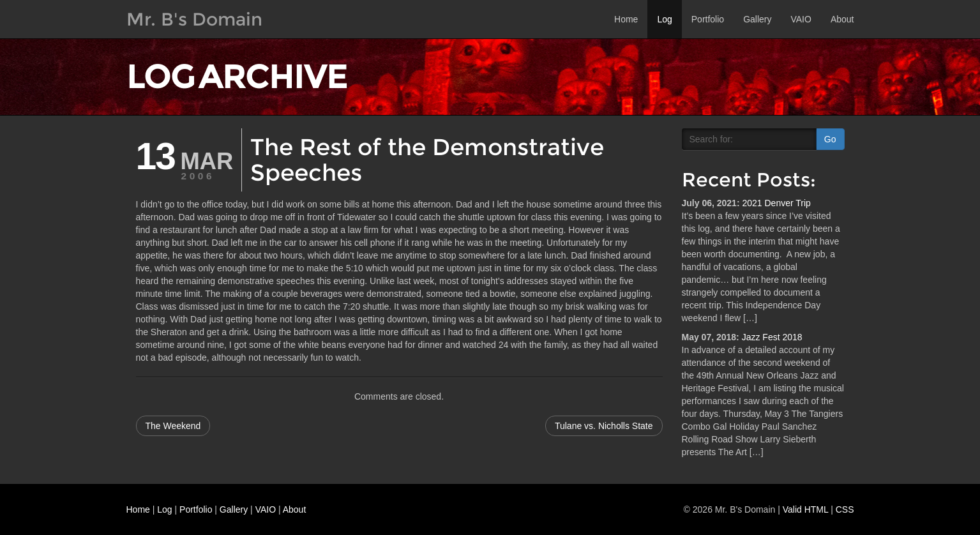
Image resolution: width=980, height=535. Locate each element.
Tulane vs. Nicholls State (604, 426)
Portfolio (708, 19)
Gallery (757, 19)
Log (664, 19)
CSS (845, 509)
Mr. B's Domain (194, 19)
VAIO (801, 19)
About (842, 19)
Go (830, 139)
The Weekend (173, 426)
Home (626, 19)
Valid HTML (806, 509)
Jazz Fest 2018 (772, 337)
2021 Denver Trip (776, 203)
